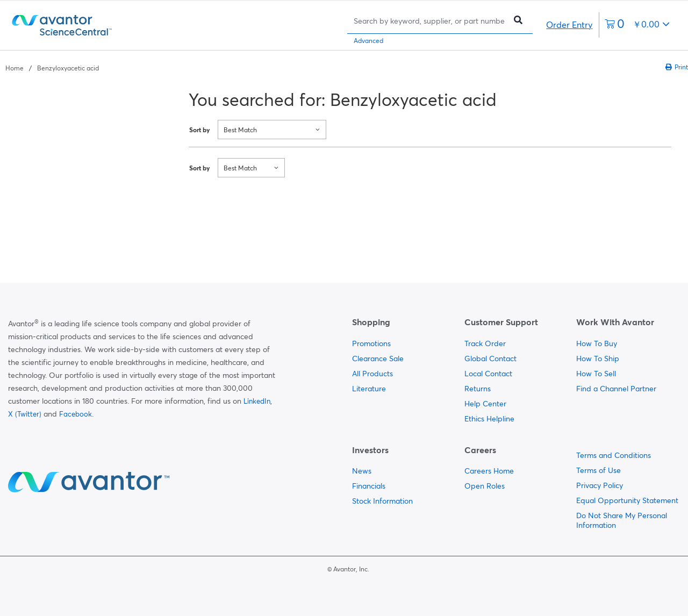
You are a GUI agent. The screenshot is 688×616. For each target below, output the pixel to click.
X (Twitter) (25, 414)
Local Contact (488, 374)
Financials (369, 486)
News (362, 471)
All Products (372, 374)
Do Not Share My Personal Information (622, 520)
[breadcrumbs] (52, 67)
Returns (478, 389)
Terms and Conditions (614, 455)
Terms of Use (599, 470)
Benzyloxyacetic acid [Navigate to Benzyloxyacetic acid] (68, 68)
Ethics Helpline (489, 419)
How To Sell (596, 374)
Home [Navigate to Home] (15, 68)
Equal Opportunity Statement (627, 500)
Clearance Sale (378, 359)
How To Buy (597, 343)
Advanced (368, 41)
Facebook (76, 414)
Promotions (371, 343)
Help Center (485, 404)
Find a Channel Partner (616, 389)
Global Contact (490, 359)
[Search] (429, 21)
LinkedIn (257, 401)
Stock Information (382, 501)
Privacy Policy (600, 485)
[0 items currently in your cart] (637, 25)
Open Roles (485, 486)
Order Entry (569, 25)
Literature (369, 389)
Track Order (485, 343)
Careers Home (489, 471)
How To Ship (598, 359)
